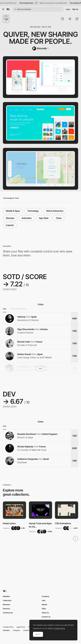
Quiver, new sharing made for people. (41, 38)
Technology (33, 211)
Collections (7, 600)
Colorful (10, 225)
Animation (27, 218)
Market (44, 604)
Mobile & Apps (13, 211)
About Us (45, 613)
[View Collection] (14, 510)
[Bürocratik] (40, 48)
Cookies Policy (8, 627)
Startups (10, 218)
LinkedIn (26, 630)
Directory (6, 609)
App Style (44, 218)
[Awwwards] (8, 9)
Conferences (8, 613)
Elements (6, 604)
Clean (59, 218)
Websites (6, 596)
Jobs (44, 600)
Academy (45, 596)
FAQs (44, 609)
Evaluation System (10, 289)
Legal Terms (21, 627)
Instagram (16, 630)
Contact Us (46, 617)
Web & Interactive (55, 211)
